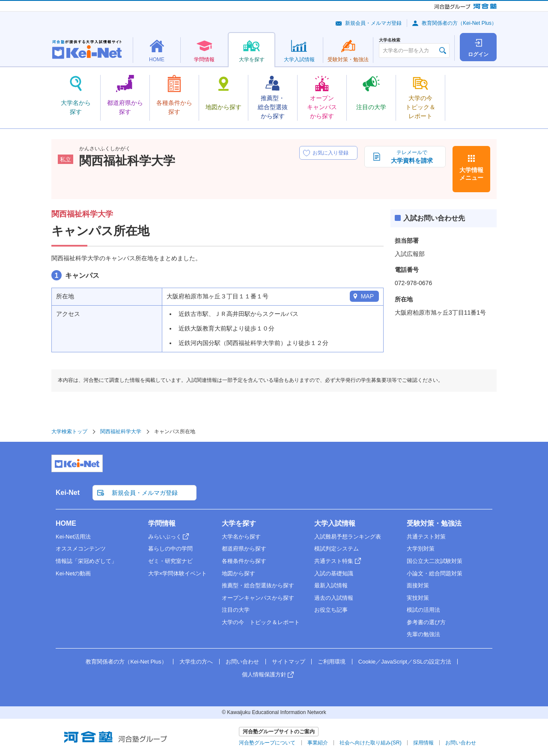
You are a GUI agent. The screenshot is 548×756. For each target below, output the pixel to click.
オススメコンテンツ (81, 549)
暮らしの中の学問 (170, 549)
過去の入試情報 (334, 598)
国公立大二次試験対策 (435, 561)
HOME (66, 523)
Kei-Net (68, 493)
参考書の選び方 (426, 622)
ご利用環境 (332, 662)
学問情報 (162, 523)
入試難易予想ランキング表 (348, 537)
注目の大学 (236, 610)
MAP (367, 296)
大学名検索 (390, 40)
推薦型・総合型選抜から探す (258, 585)
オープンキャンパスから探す (258, 598)
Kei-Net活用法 (73, 537)
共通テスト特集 (334, 561)
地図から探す (238, 573)
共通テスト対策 (426, 537)
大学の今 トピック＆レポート (261, 622)
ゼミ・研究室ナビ (170, 561)
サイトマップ (289, 662)
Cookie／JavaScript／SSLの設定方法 (405, 662)
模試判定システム (337, 549)
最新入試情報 (331, 585)
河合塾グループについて (267, 743)
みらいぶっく (165, 537)
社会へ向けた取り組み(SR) (371, 743)
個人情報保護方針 (264, 674)
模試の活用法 (423, 610)
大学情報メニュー (471, 174)
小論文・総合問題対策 (435, 573)
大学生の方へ (196, 662)
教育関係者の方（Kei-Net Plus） (459, 23)
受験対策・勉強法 (434, 523)
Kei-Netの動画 (73, 573)
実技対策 (418, 598)
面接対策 (418, 585)
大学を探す (239, 523)
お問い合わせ (242, 662)
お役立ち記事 (331, 610)
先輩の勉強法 (423, 634)
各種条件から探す (244, 561)
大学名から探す (241, 537)
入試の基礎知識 (334, 573)
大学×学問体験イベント (178, 573)
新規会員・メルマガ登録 (373, 23)
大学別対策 (421, 549)
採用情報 (423, 743)
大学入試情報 (335, 523)
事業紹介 (318, 743)
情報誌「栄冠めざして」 (86, 561)
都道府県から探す (244, 549)
